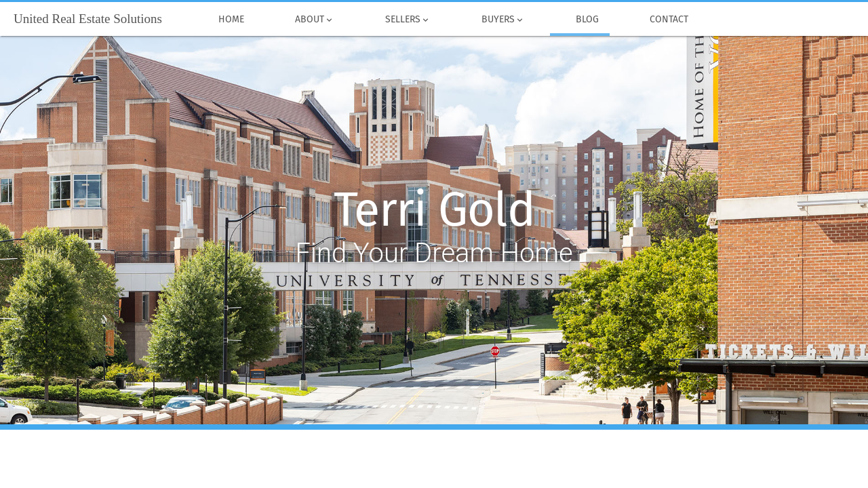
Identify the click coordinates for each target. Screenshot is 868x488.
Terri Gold (434, 210)
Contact (669, 20)
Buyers (503, 20)
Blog (587, 20)
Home (231, 20)
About (314, 20)
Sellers (408, 20)
